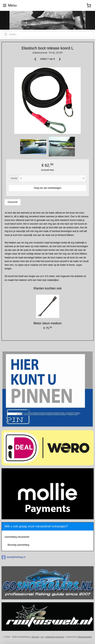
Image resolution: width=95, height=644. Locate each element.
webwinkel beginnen (55, 637)
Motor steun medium (48, 323)
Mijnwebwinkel (85, 637)
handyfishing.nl (13, 557)
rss (42, 637)
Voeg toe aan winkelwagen (47, 188)
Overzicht (12, 202)
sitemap (35, 637)
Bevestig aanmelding (18, 545)
